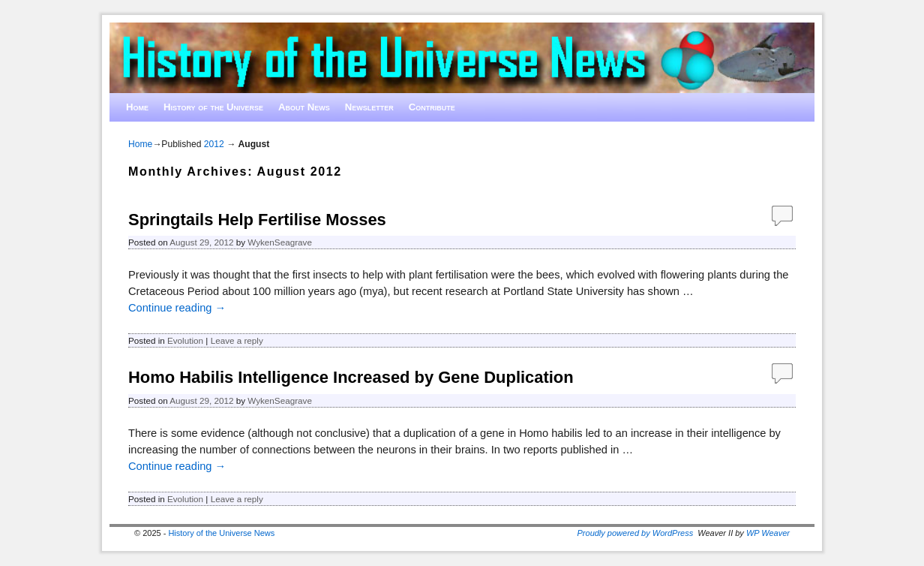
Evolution (185, 340)
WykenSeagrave (280, 242)
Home (137, 107)
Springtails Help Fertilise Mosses (257, 220)
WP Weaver (768, 533)
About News (304, 107)
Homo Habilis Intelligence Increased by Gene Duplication (351, 377)
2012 (214, 144)
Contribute (432, 107)
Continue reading (177, 308)
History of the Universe (213, 107)
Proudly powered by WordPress (636, 533)
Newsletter (369, 107)
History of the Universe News (221, 533)
